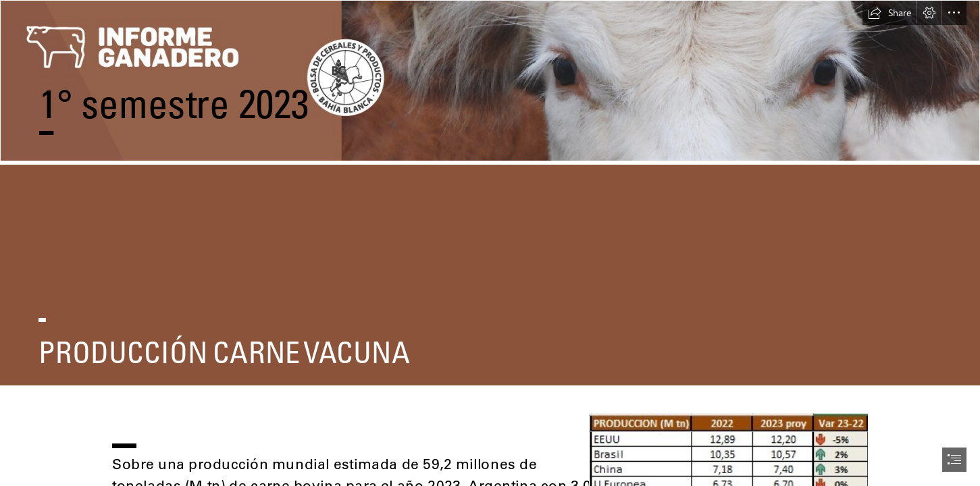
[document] (490, 243)
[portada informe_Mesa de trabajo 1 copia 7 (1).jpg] (490, 82)
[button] (889, 13)
